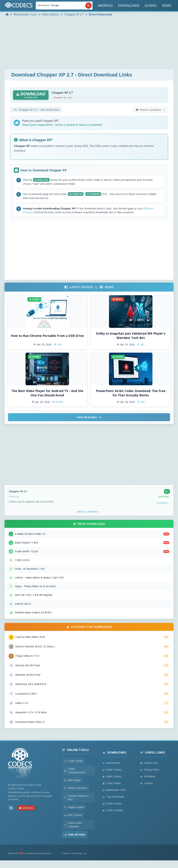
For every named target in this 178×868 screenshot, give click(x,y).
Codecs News (112, 811)
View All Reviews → (89, 513)
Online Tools (75, 758)
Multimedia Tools (114, 797)
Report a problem (151, 110)
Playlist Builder (74, 815)
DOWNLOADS (129, 5)
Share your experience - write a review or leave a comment (62, 125)
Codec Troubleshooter (75, 778)
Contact (146, 791)
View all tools (75, 842)
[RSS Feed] (11, 815)
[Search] (64, 6)
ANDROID (105, 5)
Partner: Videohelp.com (74, 861)
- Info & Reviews (36, 110)
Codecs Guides (113, 818)
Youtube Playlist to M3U (76, 805)
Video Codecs (112, 784)
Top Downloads (113, 804)
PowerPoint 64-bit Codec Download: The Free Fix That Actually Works (131, 395)
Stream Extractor (76, 796)
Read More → (163, 505)
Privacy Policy (150, 777)
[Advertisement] (89, 43)
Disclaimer (148, 784)
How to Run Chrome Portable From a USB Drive (47, 337)
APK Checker (73, 823)
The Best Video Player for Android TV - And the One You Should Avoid (47, 395)
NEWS (167, 5)
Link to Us (26, 815)
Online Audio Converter (73, 832)
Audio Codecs (112, 777)
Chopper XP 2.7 (18, 493)
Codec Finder (73, 769)
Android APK (111, 770)
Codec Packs (112, 791)
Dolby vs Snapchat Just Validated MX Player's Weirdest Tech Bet (131, 337)
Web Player (72, 788)
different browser (35, 213)
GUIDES (151, 5)
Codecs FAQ (149, 770)
